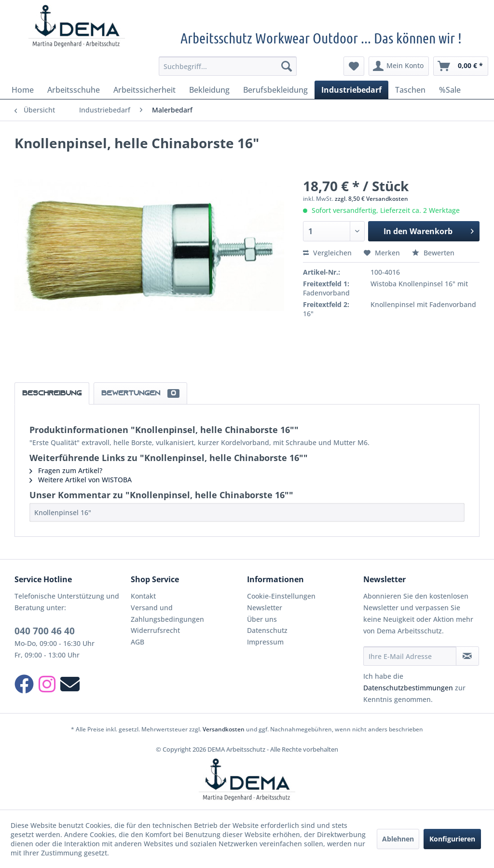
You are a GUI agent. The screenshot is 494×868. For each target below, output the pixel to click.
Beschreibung (52, 393)
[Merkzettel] (354, 66)
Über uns (262, 619)
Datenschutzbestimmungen (408, 688)
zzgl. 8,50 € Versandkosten (371, 199)
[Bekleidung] (209, 90)
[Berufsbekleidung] (275, 90)
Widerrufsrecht (155, 630)
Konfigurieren (452, 839)
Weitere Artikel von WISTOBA (81, 480)
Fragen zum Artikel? (66, 470)
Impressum (265, 642)
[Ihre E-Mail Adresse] (410, 656)
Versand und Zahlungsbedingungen (167, 613)
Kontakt (143, 596)
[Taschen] (410, 90)
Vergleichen (327, 253)
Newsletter (265, 608)
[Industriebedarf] (351, 90)
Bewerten (433, 253)
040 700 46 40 (45, 631)
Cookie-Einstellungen (281, 596)
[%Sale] (450, 90)
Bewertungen (140, 393)
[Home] (23, 90)
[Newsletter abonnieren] (467, 656)
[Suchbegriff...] (228, 66)
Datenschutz (267, 630)
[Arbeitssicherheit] (144, 90)
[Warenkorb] (461, 66)
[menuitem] (228, 66)
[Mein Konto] (399, 66)
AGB (137, 642)
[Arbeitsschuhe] (74, 90)
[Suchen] (287, 66)
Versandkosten (224, 729)
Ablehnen (398, 839)
